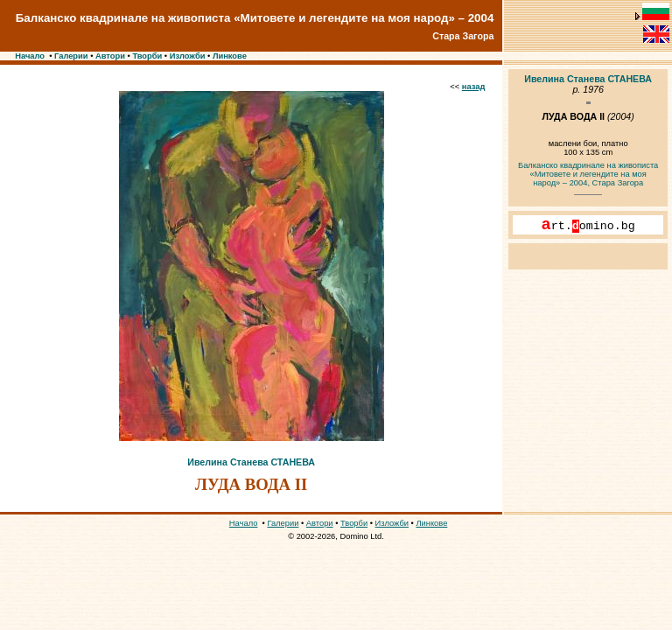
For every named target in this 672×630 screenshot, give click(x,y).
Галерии (71, 56)
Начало (30, 56)
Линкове (230, 56)
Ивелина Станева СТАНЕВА (251, 462)
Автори (110, 56)
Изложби (188, 56)
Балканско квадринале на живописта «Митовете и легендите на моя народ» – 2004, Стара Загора (588, 174)
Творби (147, 56)
